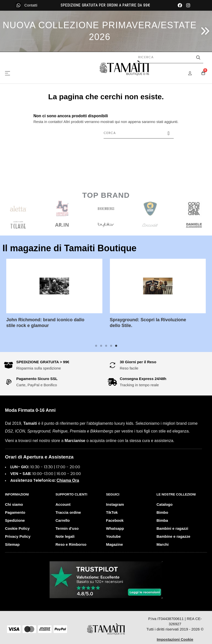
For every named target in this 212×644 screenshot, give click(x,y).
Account (63, 504)
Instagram (115, 504)
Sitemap (12, 544)
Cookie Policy (17, 528)
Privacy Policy (18, 536)
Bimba (162, 520)
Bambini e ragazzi (172, 528)
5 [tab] (116, 346)
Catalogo (164, 504)
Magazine (115, 544)
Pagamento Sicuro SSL (37, 379)
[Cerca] (139, 133)
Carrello (63, 520)
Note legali (65, 536)
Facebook (115, 520)
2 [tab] (101, 346)
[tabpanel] (54, 297)
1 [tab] (96, 346)
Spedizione (15, 520)
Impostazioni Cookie (175, 639)
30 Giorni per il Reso (138, 362)
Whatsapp (115, 528)
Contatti (31, 5)
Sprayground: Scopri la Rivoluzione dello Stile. (148, 323)
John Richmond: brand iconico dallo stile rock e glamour (45, 323)
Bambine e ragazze (173, 536)
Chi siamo (14, 504)
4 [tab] (111, 346)
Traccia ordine (68, 512)
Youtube (114, 536)
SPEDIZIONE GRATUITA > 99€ (43, 362)
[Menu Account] (193, 73)
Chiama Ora (68, 480)
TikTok (112, 512)
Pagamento (15, 512)
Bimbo (162, 512)
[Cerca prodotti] (168, 57)
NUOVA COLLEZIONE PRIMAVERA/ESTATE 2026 (100, 31)
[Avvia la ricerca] (198, 57)
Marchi (162, 544)
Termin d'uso (67, 528)
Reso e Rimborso (71, 544)
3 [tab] (106, 346)
